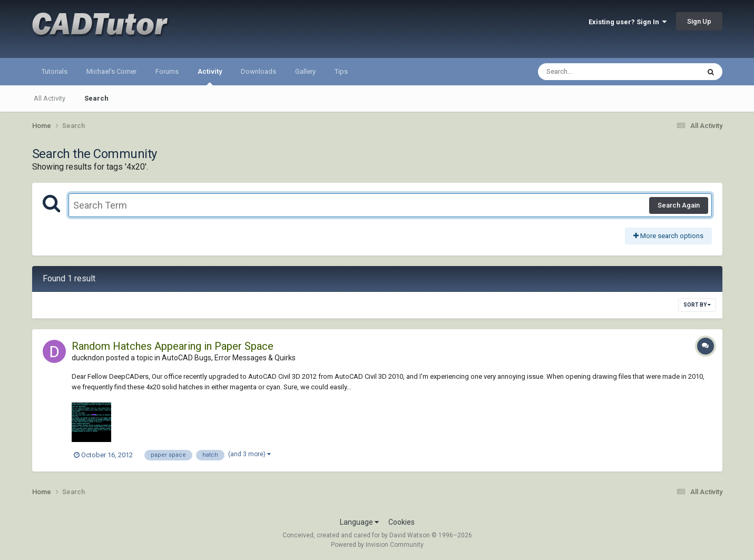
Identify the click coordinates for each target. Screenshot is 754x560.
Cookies (402, 522)
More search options (668, 236)
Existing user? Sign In (628, 22)
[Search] (591, 72)
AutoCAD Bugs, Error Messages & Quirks (229, 358)
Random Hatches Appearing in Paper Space (173, 346)
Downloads (258, 71)
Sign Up (699, 21)
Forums (167, 71)
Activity (210, 76)
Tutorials (55, 71)
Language (359, 522)
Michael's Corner (111, 71)
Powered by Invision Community (377, 545)
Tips (341, 71)
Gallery (305, 71)
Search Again (679, 205)
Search (96, 98)
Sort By (697, 305)
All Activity (50, 98)
